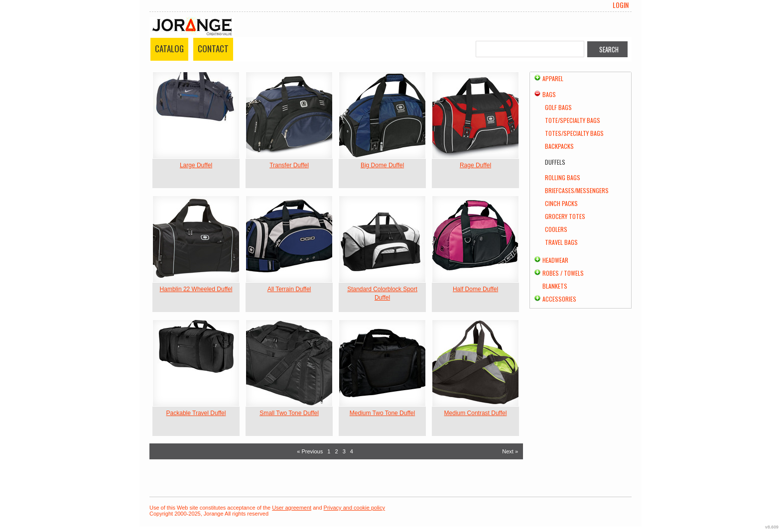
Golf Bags (558, 107)
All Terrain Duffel (289, 289)
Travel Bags (561, 242)
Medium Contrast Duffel (476, 413)
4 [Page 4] (352, 451)
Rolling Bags (563, 177)
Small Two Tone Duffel (289, 413)
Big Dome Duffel (382, 165)
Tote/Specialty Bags (573, 120)
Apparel (553, 78)
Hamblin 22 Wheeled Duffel (196, 289)
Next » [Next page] (510, 451)
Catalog (169, 49)
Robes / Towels (563, 273)
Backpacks (559, 146)
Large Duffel (196, 165)
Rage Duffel (475, 165)
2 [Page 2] (336, 451)
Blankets (555, 286)
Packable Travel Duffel (196, 413)
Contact (213, 49)
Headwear (555, 260)
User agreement (292, 508)
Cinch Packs (561, 203)
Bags (549, 94)
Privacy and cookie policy (355, 508)
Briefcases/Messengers (577, 190)
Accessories (559, 299)
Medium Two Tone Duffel (382, 413)
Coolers (556, 229)
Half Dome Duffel (475, 289)
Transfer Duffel (289, 165)
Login (621, 5)
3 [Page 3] (344, 451)
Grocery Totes (565, 216)
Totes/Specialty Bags (574, 133)
